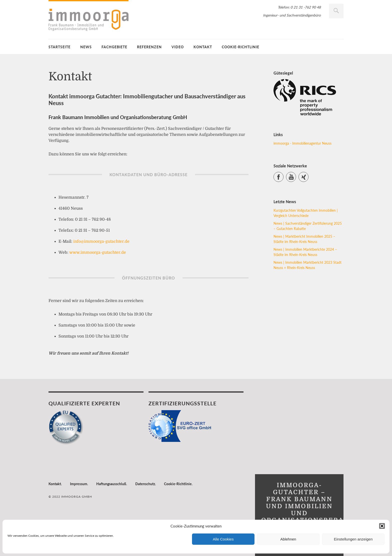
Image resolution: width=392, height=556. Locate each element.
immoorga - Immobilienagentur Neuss (302, 143)
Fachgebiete (114, 47)
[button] (382, 526)
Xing (308, 175)
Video (178, 47)
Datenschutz (145, 484)
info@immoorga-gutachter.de (101, 241)
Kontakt (203, 47)
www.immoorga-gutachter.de (98, 252)
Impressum (79, 484)
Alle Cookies (223, 539)
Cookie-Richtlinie (240, 47)
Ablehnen (288, 539)
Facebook (283, 175)
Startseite (59, 47)
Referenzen (149, 47)
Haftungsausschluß (111, 484)
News (86, 47)
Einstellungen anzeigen (353, 539)
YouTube (296, 175)
